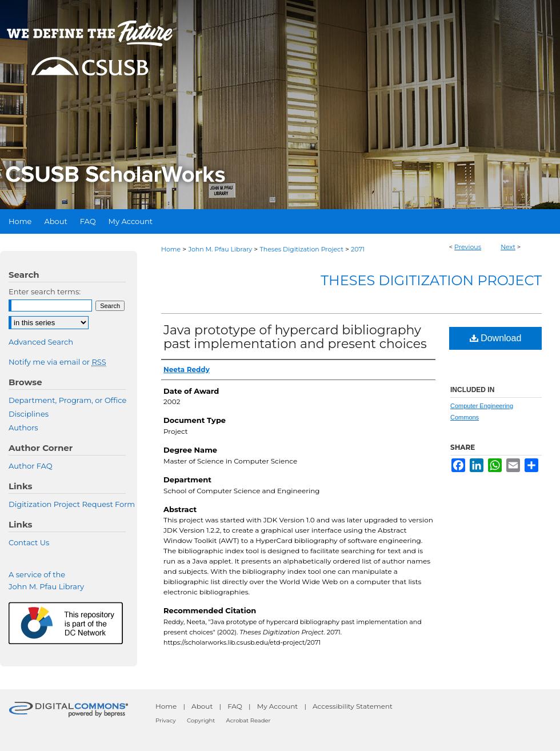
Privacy (166, 720)
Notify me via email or (57, 362)
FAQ (235, 706)
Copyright (201, 720)
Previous (468, 247)
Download (496, 338)
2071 (358, 249)
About (202, 706)
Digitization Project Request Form (72, 504)
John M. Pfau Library (220, 249)
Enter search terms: (45, 291)
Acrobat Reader (249, 720)
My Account (278, 706)
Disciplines (29, 414)
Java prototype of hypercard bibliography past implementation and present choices (295, 337)
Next (508, 247)
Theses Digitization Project (301, 249)
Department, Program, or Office (67, 400)
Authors (23, 428)
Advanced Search (41, 342)
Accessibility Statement (353, 706)
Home (171, 249)
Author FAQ (31, 466)
